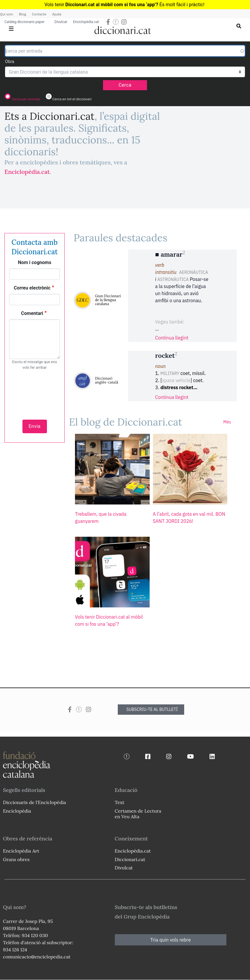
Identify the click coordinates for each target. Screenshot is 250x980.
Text (120, 802)
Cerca (125, 85)
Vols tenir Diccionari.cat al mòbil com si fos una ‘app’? (109, 620)
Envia (35, 426)
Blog (22, 14)
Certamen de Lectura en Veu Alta (138, 814)
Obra (10, 62)
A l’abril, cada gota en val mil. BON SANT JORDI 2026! (189, 518)
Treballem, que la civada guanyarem (101, 518)
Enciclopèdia (17, 811)
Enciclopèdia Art (21, 851)
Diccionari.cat (130, 859)
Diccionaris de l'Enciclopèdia (35, 802)
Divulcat (61, 22)
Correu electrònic (32, 288)
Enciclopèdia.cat (86, 22)
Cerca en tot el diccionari (72, 99)
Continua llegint (172, 338)
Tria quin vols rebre (170, 940)
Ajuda (57, 14)
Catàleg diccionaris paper (24, 22)
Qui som (6, 14)
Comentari (32, 313)
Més (227, 422)
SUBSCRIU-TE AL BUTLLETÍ (152, 709)
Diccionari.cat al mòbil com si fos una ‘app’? (112, 5)
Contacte (39, 14)
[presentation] (35, 392)
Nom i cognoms (35, 262)
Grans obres (16, 859)
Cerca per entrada (26, 99)
